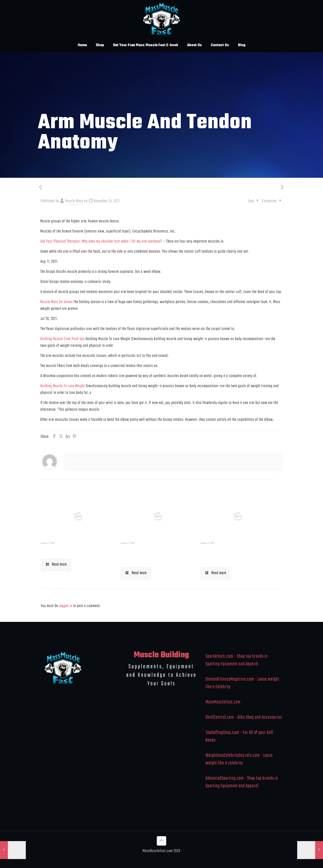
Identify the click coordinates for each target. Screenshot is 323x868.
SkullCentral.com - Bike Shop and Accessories (244, 717)
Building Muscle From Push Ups (63, 339)
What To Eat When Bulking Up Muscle (236, 555)
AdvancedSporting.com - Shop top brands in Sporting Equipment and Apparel (242, 782)
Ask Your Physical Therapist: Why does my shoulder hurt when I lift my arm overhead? (101, 242)
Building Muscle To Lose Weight (63, 386)
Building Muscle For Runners (147, 555)
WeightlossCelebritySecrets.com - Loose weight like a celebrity (239, 759)
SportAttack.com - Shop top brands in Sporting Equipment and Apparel (237, 660)
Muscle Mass (74, 201)
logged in (66, 606)
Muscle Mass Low (64, 551)
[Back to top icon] (161, 841)
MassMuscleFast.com (223, 702)
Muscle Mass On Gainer (57, 302)
